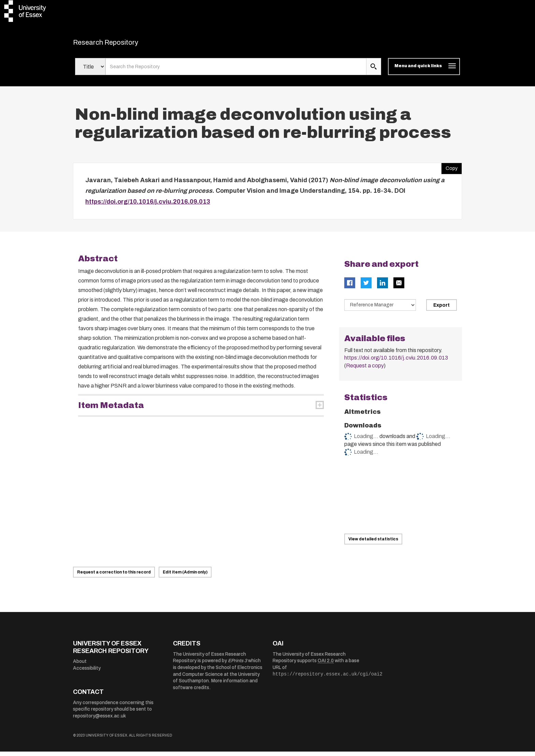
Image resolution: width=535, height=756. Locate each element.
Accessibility (87, 672)
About (80, 666)
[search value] (236, 71)
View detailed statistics (373, 543)
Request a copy (365, 370)
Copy (449, 171)
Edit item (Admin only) (185, 577)
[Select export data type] (380, 309)
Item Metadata (111, 410)
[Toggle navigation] (424, 71)
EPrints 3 (237, 665)
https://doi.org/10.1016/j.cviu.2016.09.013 (148, 206)
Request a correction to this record (114, 577)
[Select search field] (90, 71)
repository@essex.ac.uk (99, 720)
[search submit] (374, 71)
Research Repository (121, 44)
